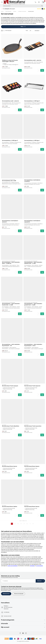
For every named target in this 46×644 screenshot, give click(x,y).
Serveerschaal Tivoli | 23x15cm (10, 386)
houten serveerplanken (13, 566)
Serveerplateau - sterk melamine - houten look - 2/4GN (11, 304)
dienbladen (32, 566)
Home (2, 11)
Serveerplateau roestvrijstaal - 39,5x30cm (33, 221)
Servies (15, 11)
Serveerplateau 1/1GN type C (32, 101)
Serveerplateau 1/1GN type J (32, 140)
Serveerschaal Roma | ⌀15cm (32, 466)
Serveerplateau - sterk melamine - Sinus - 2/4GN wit (11, 263)
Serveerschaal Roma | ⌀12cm (10, 466)
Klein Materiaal (8, 11)
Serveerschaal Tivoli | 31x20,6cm (33, 426)
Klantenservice (6, 594)
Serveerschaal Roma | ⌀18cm (10, 507)
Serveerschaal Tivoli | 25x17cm (32, 386)
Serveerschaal (31, 11)
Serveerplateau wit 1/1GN (9, 181)
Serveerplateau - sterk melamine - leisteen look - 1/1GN (33, 263)
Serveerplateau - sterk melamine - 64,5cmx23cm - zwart (33, 345)
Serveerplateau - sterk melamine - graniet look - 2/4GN (33, 304)
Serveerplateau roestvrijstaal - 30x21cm (10, 221)
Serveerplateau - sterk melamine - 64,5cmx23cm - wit (11, 345)
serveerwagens (40, 566)
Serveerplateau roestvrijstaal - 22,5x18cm (33, 181)
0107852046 (7, 612)
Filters (23, 27)
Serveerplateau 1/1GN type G (10, 140)
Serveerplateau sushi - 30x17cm (10, 101)
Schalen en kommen (22, 11)
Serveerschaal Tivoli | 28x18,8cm (11, 426)
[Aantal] (16, 70)
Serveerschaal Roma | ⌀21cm (32, 507)
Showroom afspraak (19, 594)
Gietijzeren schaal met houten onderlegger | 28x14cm (10, 61)
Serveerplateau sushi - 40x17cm (33, 60)
